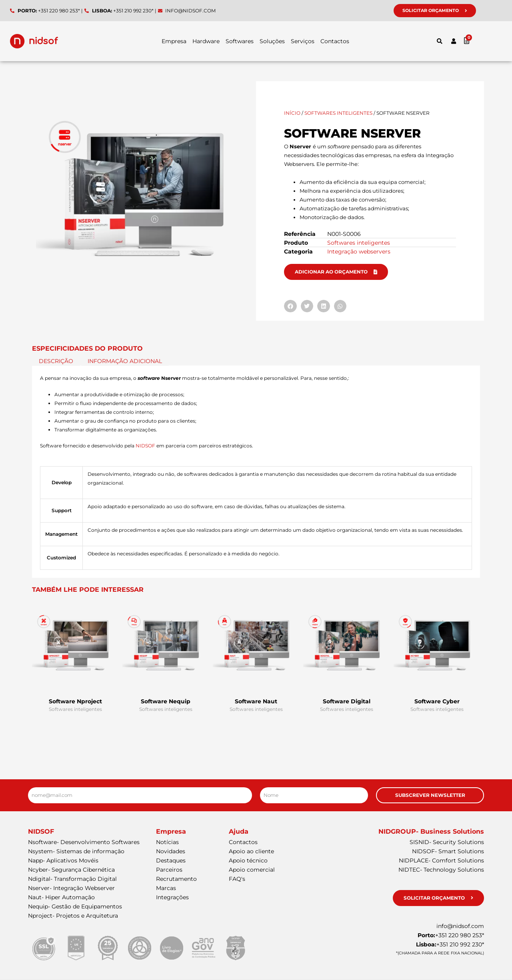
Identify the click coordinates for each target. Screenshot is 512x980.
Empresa (174, 41)
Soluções (272, 41)
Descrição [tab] (56, 361)
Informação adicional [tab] (125, 361)
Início (292, 113)
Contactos (335, 41)
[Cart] (483, 40)
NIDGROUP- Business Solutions (431, 831)
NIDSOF (145, 446)
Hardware (206, 41)
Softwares (240, 41)
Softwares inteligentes (338, 113)
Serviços (303, 41)
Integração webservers (359, 251)
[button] (440, 41)
